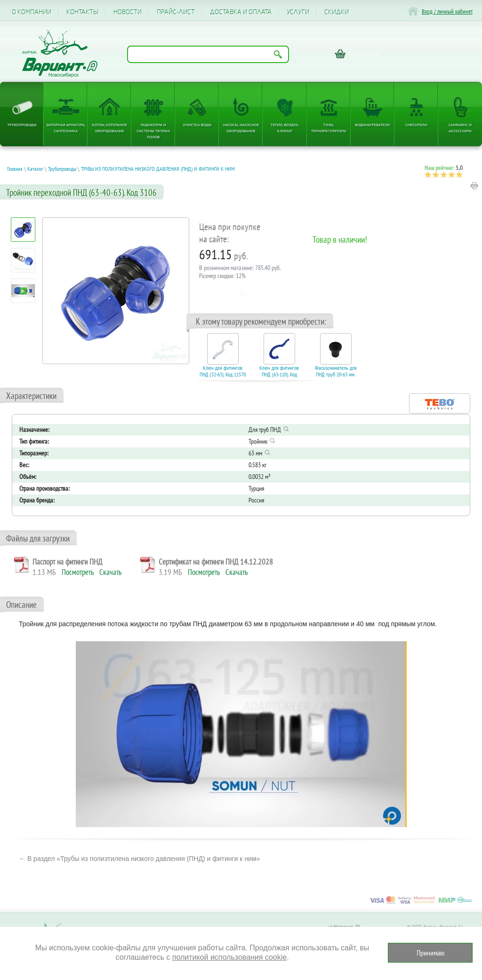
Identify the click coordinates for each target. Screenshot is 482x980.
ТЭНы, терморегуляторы (329, 127)
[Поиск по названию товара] (208, 54)
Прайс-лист (176, 12)
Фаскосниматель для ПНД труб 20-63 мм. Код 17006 (336, 374)
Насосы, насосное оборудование (241, 127)
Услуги (298, 12)
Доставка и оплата (241, 12)
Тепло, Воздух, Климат (285, 127)
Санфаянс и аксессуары (460, 127)
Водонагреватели (372, 124)
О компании (32, 12)
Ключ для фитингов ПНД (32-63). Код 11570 (223, 371)
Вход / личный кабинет (447, 12)
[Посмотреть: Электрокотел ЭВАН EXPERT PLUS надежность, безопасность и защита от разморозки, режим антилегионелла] (23, 291)
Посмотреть (78, 572)
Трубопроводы (22, 124)
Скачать (110, 572)
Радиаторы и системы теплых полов (153, 131)
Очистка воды (197, 124)
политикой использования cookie (229, 957)
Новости (128, 12)
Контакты (82, 12)
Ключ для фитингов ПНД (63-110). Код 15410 (279, 374)
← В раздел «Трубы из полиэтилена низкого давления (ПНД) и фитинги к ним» (139, 859)
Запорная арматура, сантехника (66, 127)
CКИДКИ (337, 12)
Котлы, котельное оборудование (109, 127)
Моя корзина (364, 54)
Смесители (416, 124)
